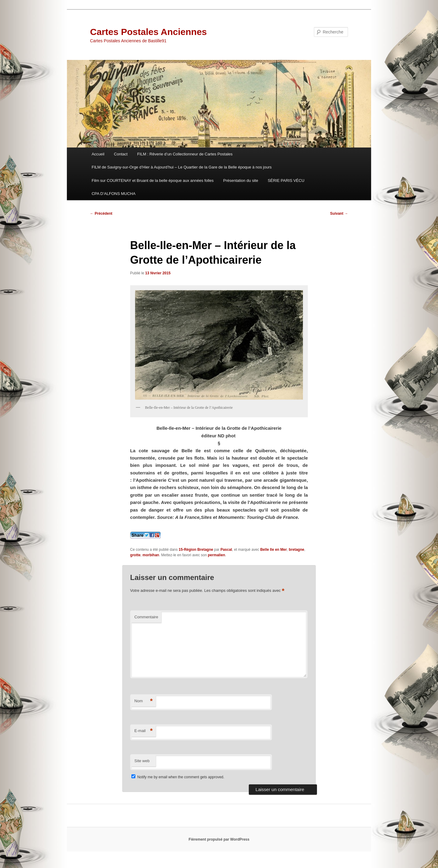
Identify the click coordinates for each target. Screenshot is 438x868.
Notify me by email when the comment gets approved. (178, 777)
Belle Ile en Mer (273, 550)
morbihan (151, 555)
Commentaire (146, 617)
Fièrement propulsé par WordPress (219, 839)
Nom (144, 701)
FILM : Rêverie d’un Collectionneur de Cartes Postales (185, 154)
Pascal (226, 550)
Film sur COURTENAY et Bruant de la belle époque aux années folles (153, 181)
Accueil (98, 154)
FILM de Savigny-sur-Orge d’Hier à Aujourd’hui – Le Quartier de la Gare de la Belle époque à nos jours (182, 167)
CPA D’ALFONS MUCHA (113, 194)
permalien (216, 555)
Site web (142, 761)
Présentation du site (241, 181)
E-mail (144, 731)
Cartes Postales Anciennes (148, 32)
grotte (135, 555)
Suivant (339, 214)
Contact (121, 154)
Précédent (101, 214)
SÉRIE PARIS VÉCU (286, 181)
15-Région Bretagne (196, 550)
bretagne (297, 550)
